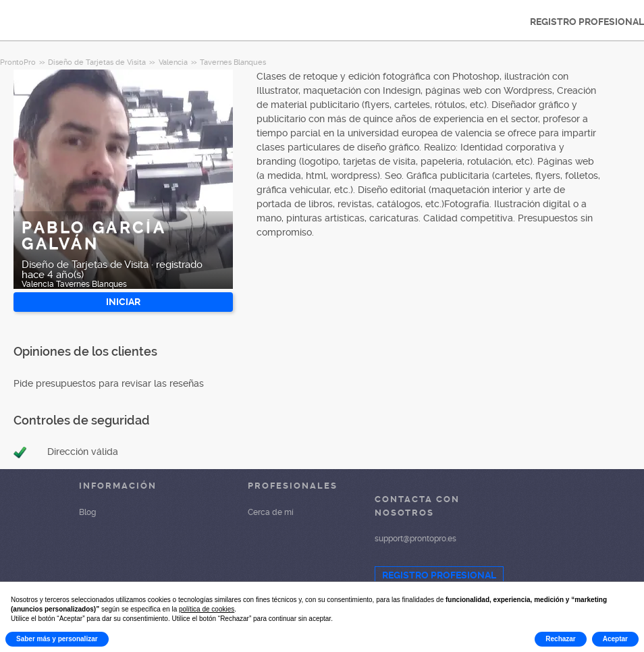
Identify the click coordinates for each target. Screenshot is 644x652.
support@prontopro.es (415, 539)
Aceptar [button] (615, 639)
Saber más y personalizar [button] (57, 639)
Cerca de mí (271, 512)
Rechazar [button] (560, 639)
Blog (87, 512)
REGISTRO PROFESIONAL (439, 575)
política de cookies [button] (207, 609)
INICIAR (123, 302)
